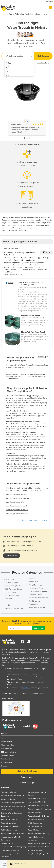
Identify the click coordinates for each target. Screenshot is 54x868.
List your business (27, 771)
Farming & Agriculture (26, 253)
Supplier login (27, 777)
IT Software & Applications (10, 850)
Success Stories (7, 763)
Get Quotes (43, 56)
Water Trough (9, 255)
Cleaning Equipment (8, 799)
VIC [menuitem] (8, 67)
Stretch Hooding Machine (38, 598)
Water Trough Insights (13, 274)
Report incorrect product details (35, 520)
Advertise (49, 2)
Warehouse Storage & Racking (38, 834)
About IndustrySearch (9, 745)
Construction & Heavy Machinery (12, 803)
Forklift (7, 605)
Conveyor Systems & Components (13, 806)
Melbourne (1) (35, 258)
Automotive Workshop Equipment (13, 796)
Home (3, 738)
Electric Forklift (10, 592)
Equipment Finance (12, 595)
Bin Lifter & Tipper (11, 583)
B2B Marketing (6, 748)
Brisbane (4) (19, 260)
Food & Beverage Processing (11, 827)
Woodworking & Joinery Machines (40, 847)
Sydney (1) (23, 258)
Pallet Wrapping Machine (14, 608)
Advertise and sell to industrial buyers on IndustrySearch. (24, 694)
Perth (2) (46, 258)
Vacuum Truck (34, 604)
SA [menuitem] (7, 75)
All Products (9, 253)
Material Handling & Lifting (37, 799)
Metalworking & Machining (37, 802)
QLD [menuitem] (8, 71)
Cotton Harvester (28, 270)
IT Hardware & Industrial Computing (13, 847)
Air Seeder (29, 267)
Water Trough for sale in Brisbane (17, 510)
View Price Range (43, 63)
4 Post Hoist (9, 579)
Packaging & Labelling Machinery (39, 809)
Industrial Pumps (7, 843)
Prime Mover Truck (36, 585)
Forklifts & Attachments (9, 830)
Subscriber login (27, 783)
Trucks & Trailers (34, 830)
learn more (11, 556)
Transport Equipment (35, 827)
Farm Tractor (43, 270)
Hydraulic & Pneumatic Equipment (13, 834)
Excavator (8, 599)
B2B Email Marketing (8, 752)
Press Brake (33, 582)
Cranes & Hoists (7, 810)
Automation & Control (9, 792)
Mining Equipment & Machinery (39, 806)
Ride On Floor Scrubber (38, 591)
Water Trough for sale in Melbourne (18, 498)
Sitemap (4, 766)
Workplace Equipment (35, 850)
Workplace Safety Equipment (38, 854)
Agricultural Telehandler (13, 267)
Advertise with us (7, 759)
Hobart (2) (7, 260)
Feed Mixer (8, 272)
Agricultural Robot (37, 265)
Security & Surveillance (36, 820)
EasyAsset (26, 688)
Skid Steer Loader (35, 595)
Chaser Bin (40, 267)
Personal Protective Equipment (39, 816)
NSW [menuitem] (8, 63)
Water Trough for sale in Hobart (16, 506)
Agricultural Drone (20, 265)
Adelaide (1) (30, 260)
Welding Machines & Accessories (39, 843)
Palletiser (32, 579)
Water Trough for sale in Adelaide (17, 514)
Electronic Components (9, 820)
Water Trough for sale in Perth (16, 502)
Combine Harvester (11, 270)
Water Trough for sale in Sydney (16, 495)
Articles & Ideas (6, 741)
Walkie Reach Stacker (37, 607)
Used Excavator (35, 601)
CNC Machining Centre (13, 589)
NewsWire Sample (7, 756)
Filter (47, 252)
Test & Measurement (35, 823)
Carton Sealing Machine (14, 586)
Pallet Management (35, 812)
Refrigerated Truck (36, 588)
